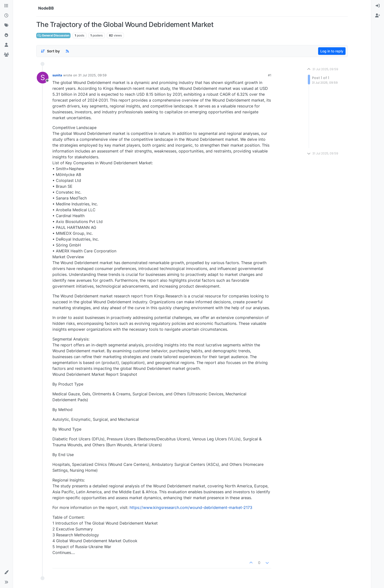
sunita (57, 75)
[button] (6, 572)
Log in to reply (332, 51)
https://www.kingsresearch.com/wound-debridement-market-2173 (191, 507)
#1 (270, 75)
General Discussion (53, 35)
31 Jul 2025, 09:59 (92, 75)
